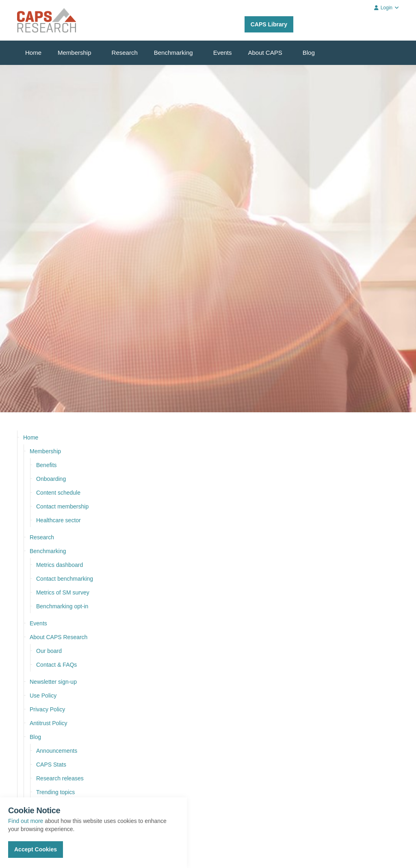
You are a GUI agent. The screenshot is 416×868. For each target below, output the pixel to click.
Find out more (26, 821)
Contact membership (62, 506)
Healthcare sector (58, 520)
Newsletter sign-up (53, 682)
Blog (309, 53)
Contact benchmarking (65, 579)
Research (125, 53)
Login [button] (387, 8)
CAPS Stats (51, 765)
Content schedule (58, 493)
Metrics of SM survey (63, 592)
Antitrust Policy (49, 723)
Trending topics (55, 792)
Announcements (57, 751)
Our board (49, 651)
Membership (75, 53)
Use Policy (43, 696)
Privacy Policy (47, 709)
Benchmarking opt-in (62, 606)
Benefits (47, 465)
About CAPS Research (58, 637)
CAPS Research (47, 20)
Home (33, 53)
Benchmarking (173, 53)
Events (223, 53)
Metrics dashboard (60, 565)
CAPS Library (269, 24)
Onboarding (51, 479)
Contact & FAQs (56, 665)
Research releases (60, 778)
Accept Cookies (36, 849)
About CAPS (265, 53)
